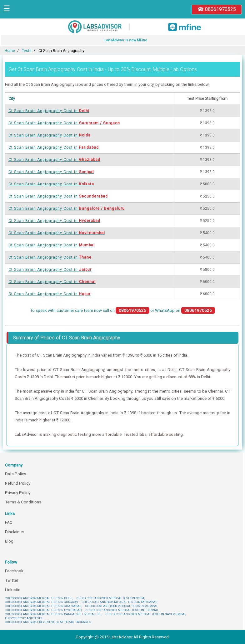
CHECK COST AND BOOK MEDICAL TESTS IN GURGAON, (42, 602)
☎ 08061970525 (217, 9)
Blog (9, 541)
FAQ (9, 522)
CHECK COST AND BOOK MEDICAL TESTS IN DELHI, (39, 598)
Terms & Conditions (23, 502)
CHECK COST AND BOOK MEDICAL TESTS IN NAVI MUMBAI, (146, 614)
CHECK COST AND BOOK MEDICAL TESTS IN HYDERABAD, (43, 610)
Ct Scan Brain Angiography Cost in (49, 111)
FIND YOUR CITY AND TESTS (24, 618)
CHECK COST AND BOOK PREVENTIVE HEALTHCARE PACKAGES (48, 622)
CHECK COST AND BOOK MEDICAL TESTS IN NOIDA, (111, 598)
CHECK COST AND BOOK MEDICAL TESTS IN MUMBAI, (121, 606)
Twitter (12, 580)
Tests (27, 51)
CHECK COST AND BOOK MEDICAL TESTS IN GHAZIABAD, (43, 606)
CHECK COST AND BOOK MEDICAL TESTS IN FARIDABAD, (120, 602)
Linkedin (13, 590)
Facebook (14, 571)
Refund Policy (18, 483)
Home (10, 51)
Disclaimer (15, 532)
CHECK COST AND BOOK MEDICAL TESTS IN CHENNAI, (122, 610)
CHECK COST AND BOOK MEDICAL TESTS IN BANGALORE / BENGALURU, (53, 614)
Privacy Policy (18, 493)
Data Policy (15, 474)
